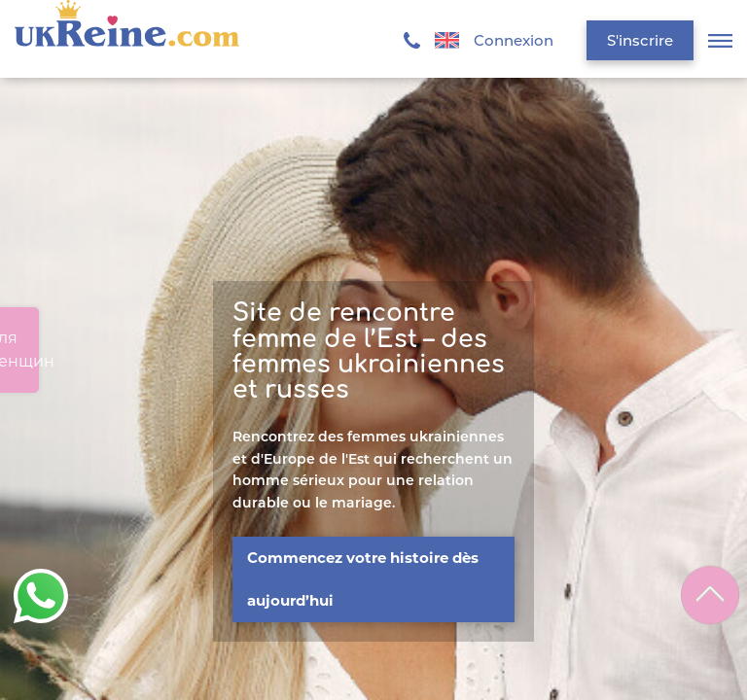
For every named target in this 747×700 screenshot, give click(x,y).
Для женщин (19, 350)
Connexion (514, 40)
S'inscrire (640, 40)
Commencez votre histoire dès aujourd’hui (363, 579)
